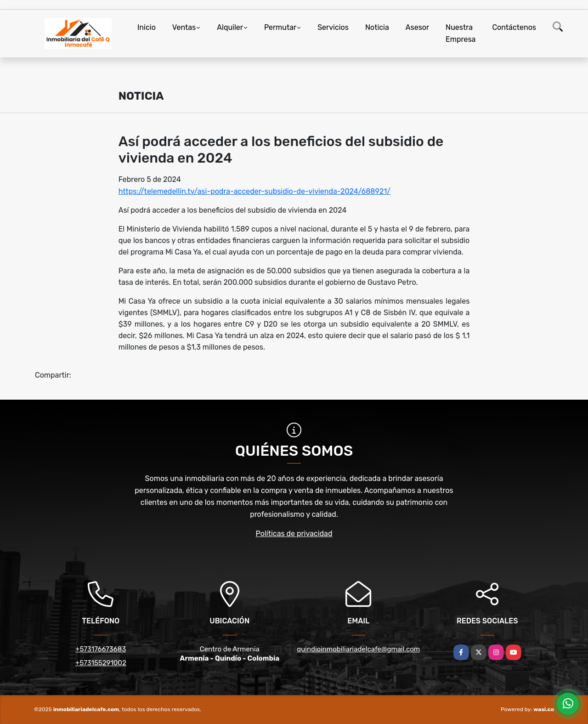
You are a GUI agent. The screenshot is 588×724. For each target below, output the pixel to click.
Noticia (377, 27)
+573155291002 (101, 663)
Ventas (184, 27)
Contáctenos (514, 27)
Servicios (333, 27)
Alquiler (230, 27)
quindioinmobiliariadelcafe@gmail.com (358, 649)
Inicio (147, 27)
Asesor (417, 27)
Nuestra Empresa (461, 33)
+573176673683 (101, 649)
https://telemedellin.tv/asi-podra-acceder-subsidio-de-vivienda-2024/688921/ (254, 191)
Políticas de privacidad (294, 534)
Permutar (280, 27)
